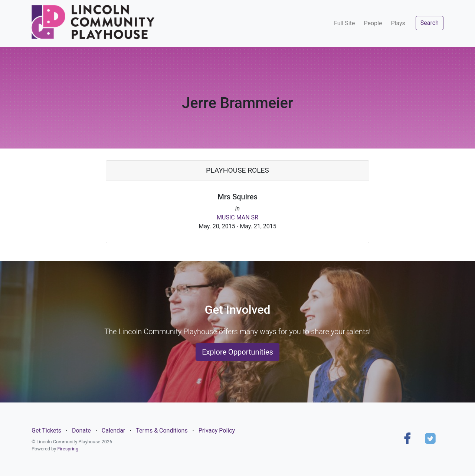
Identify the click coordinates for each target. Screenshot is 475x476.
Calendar (113, 431)
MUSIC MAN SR (237, 217)
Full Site (344, 23)
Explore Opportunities (237, 352)
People (373, 23)
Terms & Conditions (162, 431)
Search (430, 23)
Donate (81, 431)
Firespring (68, 449)
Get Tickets (46, 431)
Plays (398, 23)
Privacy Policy (217, 431)
